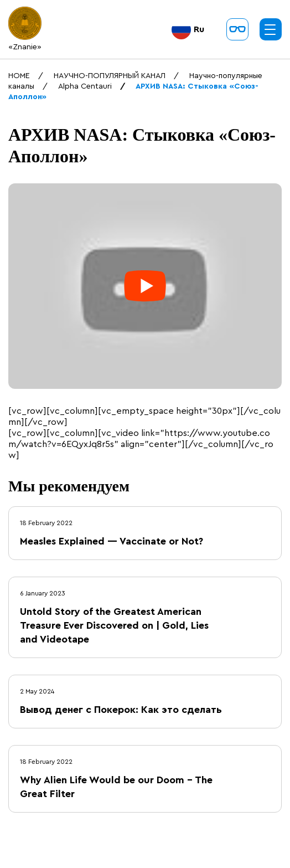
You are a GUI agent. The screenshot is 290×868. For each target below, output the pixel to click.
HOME (19, 76)
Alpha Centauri (85, 86)
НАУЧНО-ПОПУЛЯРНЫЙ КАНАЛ (110, 76)
